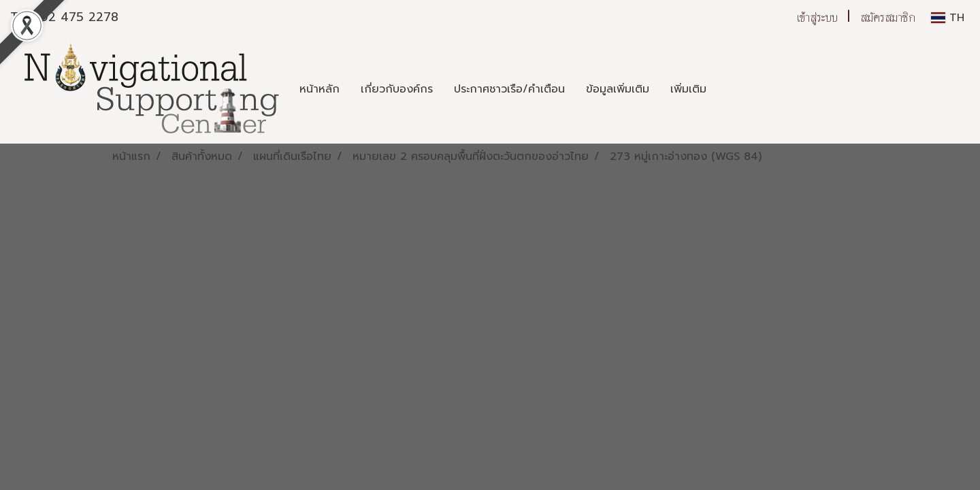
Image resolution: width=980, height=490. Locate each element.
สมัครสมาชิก (888, 17)
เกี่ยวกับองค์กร (397, 89)
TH (948, 18)
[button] (729, 89)
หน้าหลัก (320, 89)
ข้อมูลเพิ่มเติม (618, 89)
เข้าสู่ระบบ (817, 17)
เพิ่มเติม (688, 89)
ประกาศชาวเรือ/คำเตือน (509, 89)
